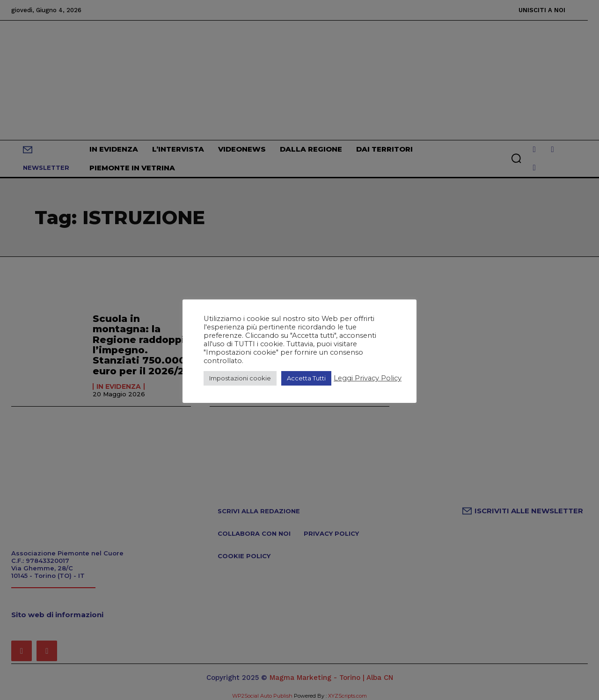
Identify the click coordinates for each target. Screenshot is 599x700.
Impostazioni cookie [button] (240, 378)
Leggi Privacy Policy (368, 378)
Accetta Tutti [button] (306, 378)
